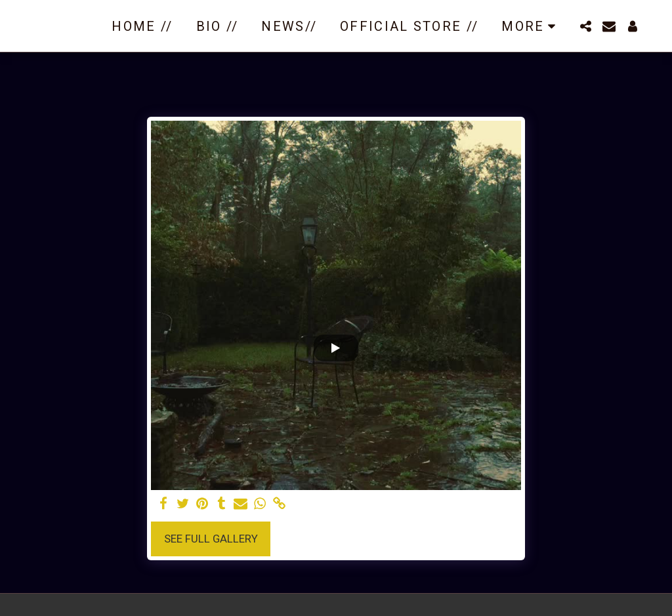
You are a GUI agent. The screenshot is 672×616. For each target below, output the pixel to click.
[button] (585, 26)
